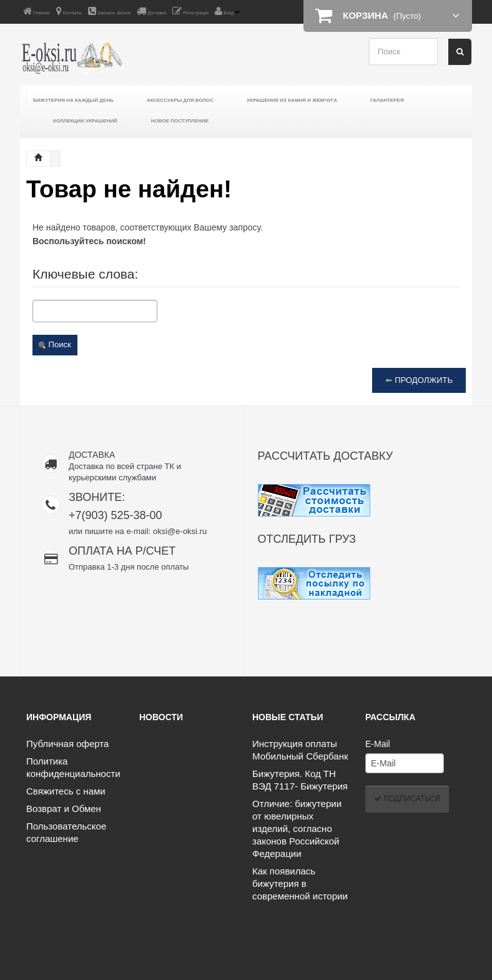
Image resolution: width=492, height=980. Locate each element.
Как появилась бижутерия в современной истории (300, 883)
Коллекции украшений (85, 121)
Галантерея (387, 100)
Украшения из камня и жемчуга (292, 100)
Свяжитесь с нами (66, 791)
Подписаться (407, 799)
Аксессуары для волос (180, 100)
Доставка (151, 11)
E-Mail (378, 744)
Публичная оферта (67, 744)
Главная (37, 11)
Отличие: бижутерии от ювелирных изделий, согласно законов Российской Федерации (297, 829)
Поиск (55, 344)
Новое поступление (180, 121)
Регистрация (190, 11)
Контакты (69, 11)
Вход (227, 11)
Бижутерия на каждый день (73, 100)
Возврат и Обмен (64, 809)
